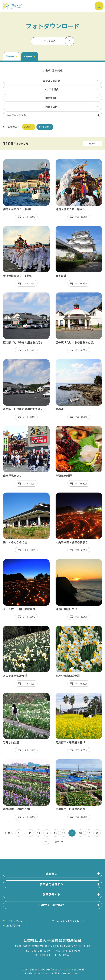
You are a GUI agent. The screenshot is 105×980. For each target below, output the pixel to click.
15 (55, 833)
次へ (57, 841)
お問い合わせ (13, 925)
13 (39, 833)
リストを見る (48, 41)
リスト (26, 217)
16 (64, 833)
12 (30, 833)
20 (97, 833)
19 (89, 833)
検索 (98, 115)
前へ (10, 833)
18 (80, 833)
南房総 (27, 127)
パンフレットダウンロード (70, 921)
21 (46, 841)
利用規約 (10, 56)
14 (47, 833)
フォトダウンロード (17, 921)
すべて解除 (44, 127)
